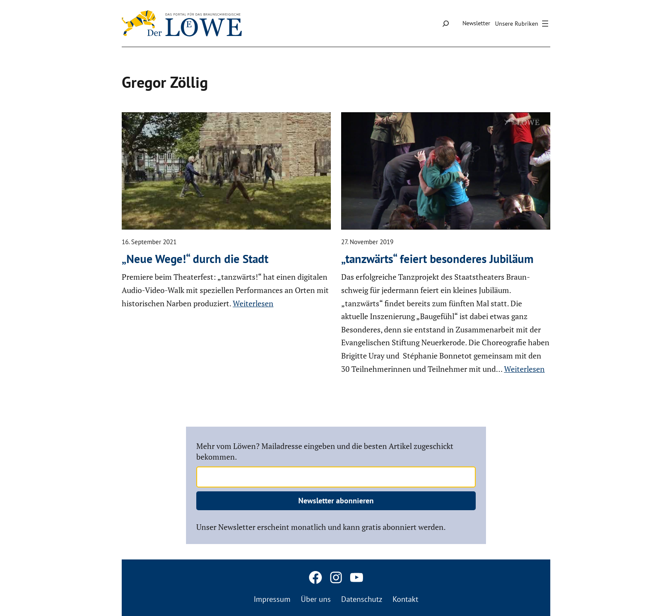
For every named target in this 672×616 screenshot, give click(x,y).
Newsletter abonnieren (336, 501)
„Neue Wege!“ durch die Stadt (195, 259)
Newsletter (476, 23)
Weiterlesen (253, 303)
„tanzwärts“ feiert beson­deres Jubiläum (437, 259)
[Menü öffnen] (523, 24)
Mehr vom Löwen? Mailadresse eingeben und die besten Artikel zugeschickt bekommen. (325, 451)
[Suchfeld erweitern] (445, 23)
